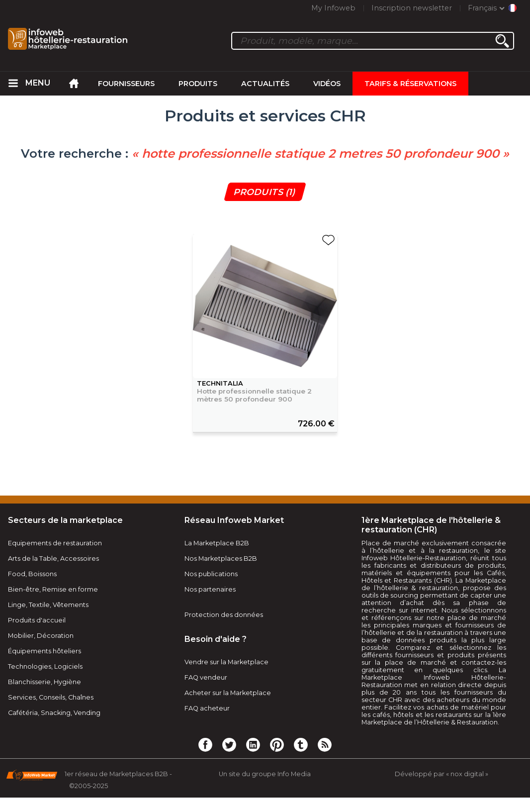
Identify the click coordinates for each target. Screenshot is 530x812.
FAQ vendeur (206, 677)
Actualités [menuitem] (265, 84)
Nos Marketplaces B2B (221, 558)
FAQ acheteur (207, 708)
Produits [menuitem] (198, 84)
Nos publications (211, 574)
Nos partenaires (210, 589)
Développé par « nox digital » (442, 774)
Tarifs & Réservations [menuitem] (410, 84)
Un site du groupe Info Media (265, 774)
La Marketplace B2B (217, 543)
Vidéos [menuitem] (327, 84)
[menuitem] (13, 84)
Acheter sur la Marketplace (228, 693)
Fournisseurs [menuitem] (126, 84)
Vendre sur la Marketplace (226, 662)
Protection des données (224, 615)
